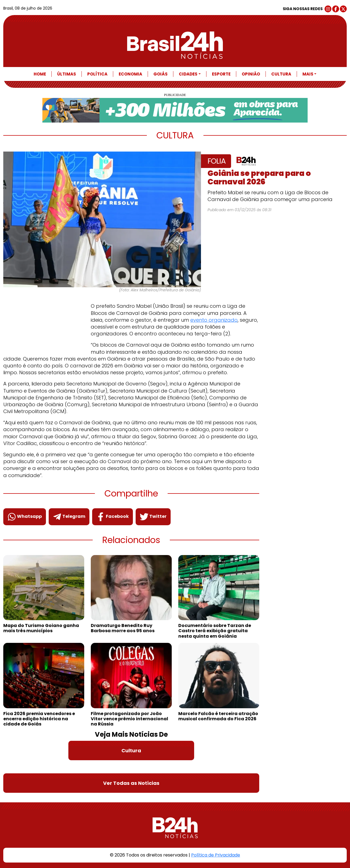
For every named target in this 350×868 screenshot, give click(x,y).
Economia (130, 74)
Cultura (281, 74)
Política (97, 74)
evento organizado (214, 320)
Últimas (67, 74)
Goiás (161, 74)
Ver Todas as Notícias (131, 783)
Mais (308, 74)
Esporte (221, 74)
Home (40, 74)
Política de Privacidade (216, 855)
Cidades (188, 74)
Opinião (251, 74)
